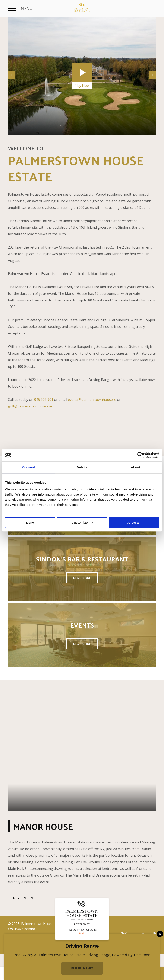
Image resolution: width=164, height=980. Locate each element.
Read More (82, 578)
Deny (30, 523)
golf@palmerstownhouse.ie (30, 406)
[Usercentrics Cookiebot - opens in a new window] (140, 455)
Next (152, 75)
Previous (12, 75)
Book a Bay (82, 968)
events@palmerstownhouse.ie (92, 400)
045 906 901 (44, 400)
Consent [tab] (29, 467)
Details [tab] (82, 467)
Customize (82, 523)
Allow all (134, 523)
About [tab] (136, 467)
